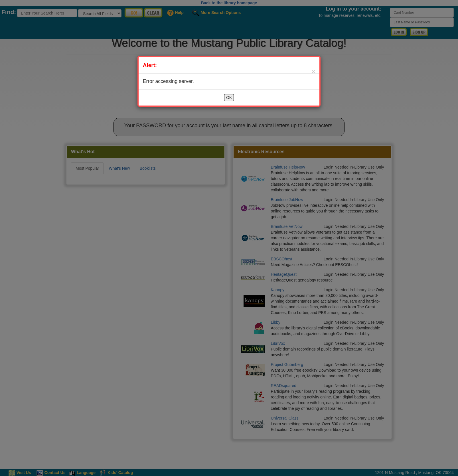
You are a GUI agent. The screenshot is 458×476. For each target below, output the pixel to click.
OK (229, 98)
